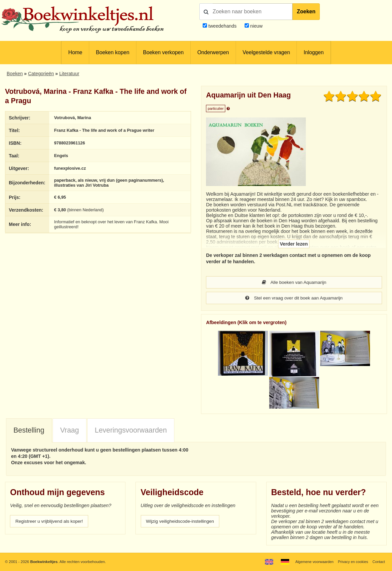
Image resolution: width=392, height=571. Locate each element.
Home (75, 52)
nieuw (256, 26)
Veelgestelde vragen (266, 52)
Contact (379, 562)
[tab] (29, 431)
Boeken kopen (112, 52)
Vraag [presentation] (70, 431)
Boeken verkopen (163, 52)
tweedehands (222, 26)
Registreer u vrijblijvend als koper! (51, 522)
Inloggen (313, 52)
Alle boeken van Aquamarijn (294, 283)
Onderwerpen (213, 52)
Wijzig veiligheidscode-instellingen (182, 522)
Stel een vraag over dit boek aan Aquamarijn (294, 298)
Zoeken (306, 11)
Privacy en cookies (352, 562)
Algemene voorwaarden (311, 562)
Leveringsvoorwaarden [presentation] (131, 431)
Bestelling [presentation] (29, 431)
